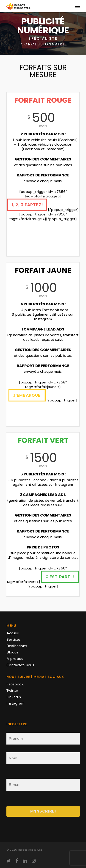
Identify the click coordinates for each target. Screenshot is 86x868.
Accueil (12, 633)
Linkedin (14, 697)
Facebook (15, 684)
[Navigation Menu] (77, 6)
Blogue (12, 652)
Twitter (12, 691)
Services (14, 640)
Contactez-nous (20, 665)
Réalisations (17, 646)
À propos (15, 659)
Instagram (15, 703)
